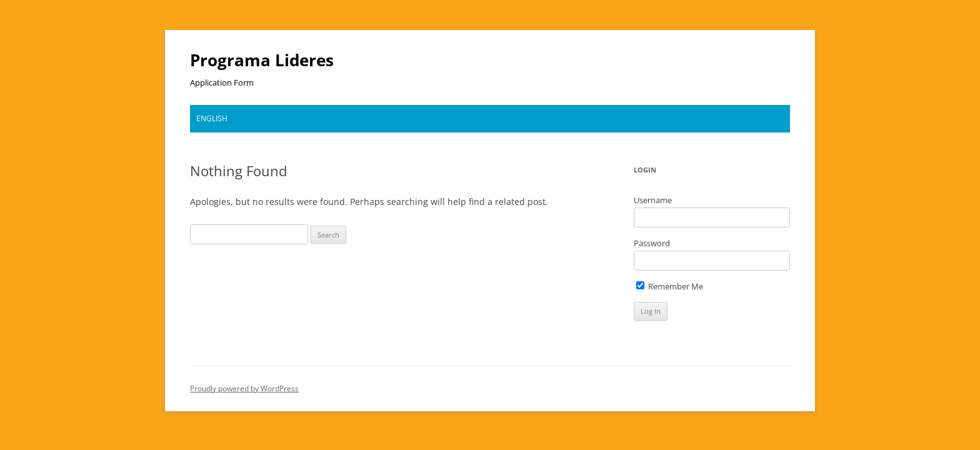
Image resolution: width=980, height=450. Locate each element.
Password (652, 243)
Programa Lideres (262, 60)
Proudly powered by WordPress (244, 388)
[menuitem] (212, 119)
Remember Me (670, 286)
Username (653, 200)
